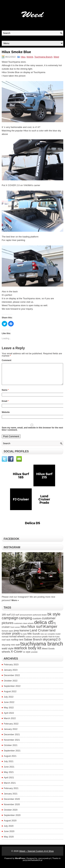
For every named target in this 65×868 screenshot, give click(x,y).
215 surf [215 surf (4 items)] (15, 619)
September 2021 (12, 755)
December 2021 (12, 739)
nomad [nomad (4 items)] (5, 641)
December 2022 (12, 679)
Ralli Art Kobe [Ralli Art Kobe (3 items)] (54, 641)
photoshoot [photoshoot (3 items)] (37, 641)
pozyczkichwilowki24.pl (32, 864)
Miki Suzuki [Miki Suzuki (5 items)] (34, 638)
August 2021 (10, 760)
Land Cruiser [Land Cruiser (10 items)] (39, 634)
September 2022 (12, 690)
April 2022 (9, 717)
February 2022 (11, 728)
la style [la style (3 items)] (24, 638)
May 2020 (9, 841)
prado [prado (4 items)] (45, 641)
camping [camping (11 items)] (25, 622)
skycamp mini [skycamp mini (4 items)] (8, 649)
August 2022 (10, 696)
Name (5, 394)
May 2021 (9, 776)
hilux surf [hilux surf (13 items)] (35, 631)
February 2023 (11, 669)
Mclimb (30, 57)
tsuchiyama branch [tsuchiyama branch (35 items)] (42, 648)
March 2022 (10, 722)
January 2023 (11, 674)
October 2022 (11, 685)
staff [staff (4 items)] (18, 649)
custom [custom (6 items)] (37, 622)
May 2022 (9, 712)
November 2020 (12, 809)
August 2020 (10, 825)
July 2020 (9, 830)
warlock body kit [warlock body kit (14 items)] (28, 652)
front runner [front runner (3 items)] (15, 631)
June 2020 (9, 835)
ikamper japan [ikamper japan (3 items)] (8, 635)
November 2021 (12, 744)
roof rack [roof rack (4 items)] (6, 644)
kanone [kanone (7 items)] (24, 635)
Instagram (12, 552)
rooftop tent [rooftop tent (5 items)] (17, 644)
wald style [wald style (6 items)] (8, 653)
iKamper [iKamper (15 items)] (50, 631)
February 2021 (11, 792)
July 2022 (9, 701)
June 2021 (9, 771)
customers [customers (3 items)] (18, 627)
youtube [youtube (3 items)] (34, 656)
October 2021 (11, 749)
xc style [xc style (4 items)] (27, 656)
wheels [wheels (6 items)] (6, 656)
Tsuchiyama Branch (43, 57)
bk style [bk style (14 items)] (54, 618)
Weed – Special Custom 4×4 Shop (36, 855)
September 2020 (12, 819)
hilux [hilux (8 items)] (24, 631)
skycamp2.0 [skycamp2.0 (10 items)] (52, 643)
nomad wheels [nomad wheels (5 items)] (17, 641)
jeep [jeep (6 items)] (17, 635)
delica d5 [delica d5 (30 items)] (44, 626)
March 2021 (10, 787)
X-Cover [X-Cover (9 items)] (17, 656)
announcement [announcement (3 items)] (26, 619)
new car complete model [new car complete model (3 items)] (50, 638)
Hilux (23, 57)
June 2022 (9, 706)
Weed (56, 57)
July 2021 (9, 766)
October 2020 (11, 814)
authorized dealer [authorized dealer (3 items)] (40, 619)
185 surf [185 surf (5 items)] (6, 619)
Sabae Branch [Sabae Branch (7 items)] (33, 644)
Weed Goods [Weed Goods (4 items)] (48, 653)
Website (6, 416)
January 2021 (11, 798)
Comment (6, 360)
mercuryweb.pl (45, 862)
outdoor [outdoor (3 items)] (29, 641)
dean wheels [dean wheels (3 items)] (28, 627)
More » (15, 604)
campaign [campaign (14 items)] (10, 622)
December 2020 (12, 803)
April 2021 (9, 782)
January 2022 (11, 733)
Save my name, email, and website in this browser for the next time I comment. (32, 433)
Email (5, 405)
